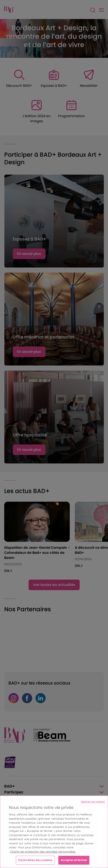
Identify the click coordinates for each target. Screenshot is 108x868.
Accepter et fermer (74, 860)
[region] (54, 832)
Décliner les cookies (93, 802)
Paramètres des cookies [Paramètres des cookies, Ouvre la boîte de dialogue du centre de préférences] (35, 860)
